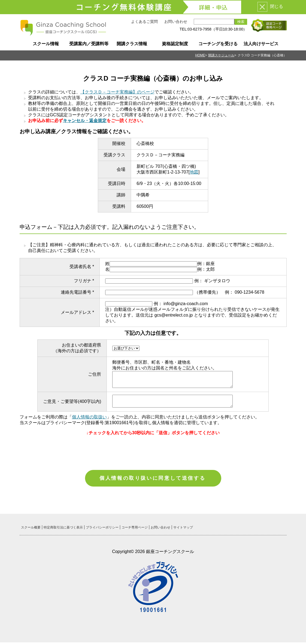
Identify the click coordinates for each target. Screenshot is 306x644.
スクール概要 (31, 529)
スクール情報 (46, 44)
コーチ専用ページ (135, 529)
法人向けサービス (261, 44)
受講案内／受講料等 (89, 44)
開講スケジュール (221, 55)
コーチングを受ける (218, 44)
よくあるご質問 (144, 22)
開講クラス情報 (132, 44)
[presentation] (153, 451)
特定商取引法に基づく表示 (63, 529)
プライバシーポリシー (102, 529)
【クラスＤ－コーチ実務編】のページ (117, 92)
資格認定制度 (175, 44)
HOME (200, 55)
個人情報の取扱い (89, 417)
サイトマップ (183, 529)
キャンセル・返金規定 (85, 121)
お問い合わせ (176, 22)
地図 (194, 172)
